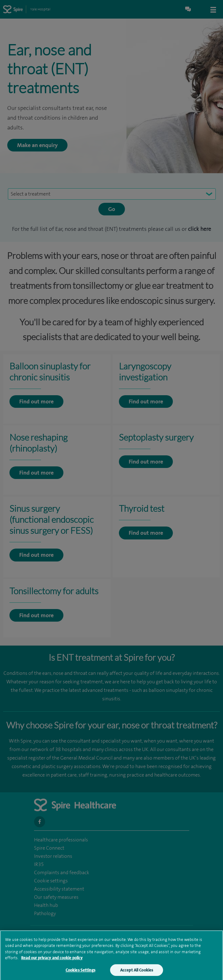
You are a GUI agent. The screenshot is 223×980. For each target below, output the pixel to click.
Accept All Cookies (137, 973)
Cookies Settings (80, 973)
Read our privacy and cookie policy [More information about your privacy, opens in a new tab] (52, 960)
